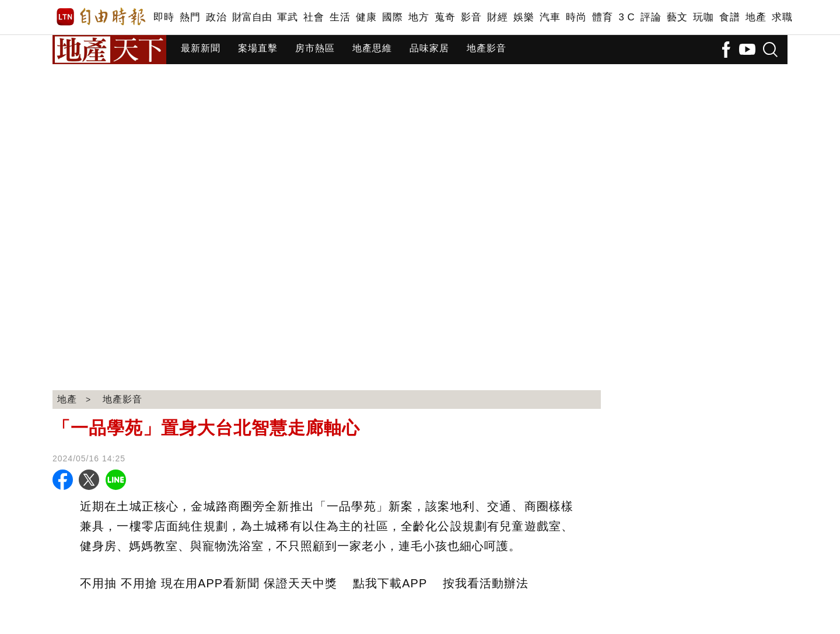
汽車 (550, 17)
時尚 (576, 17)
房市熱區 (315, 48)
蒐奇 (445, 17)
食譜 (729, 17)
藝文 (677, 17)
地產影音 (487, 48)
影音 (471, 17)
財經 (497, 17)
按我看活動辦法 (486, 583)
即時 (164, 17)
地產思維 (372, 48)
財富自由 (252, 17)
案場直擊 (258, 48)
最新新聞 (201, 48)
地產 (756, 17)
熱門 (190, 17)
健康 (366, 17)
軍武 (287, 17)
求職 (782, 17)
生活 (340, 17)
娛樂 (524, 17)
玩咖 (703, 17)
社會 (314, 17)
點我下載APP (390, 583)
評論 (651, 17)
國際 (392, 17)
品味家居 (429, 48)
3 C (626, 17)
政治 (216, 17)
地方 (419, 17)
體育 (602, 17)
